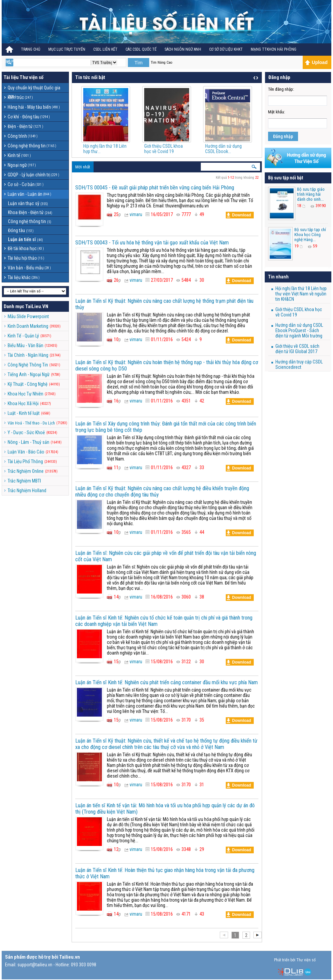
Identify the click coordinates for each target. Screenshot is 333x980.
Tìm (139, 63)
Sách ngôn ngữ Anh (183, 49)
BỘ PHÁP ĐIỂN (17, 62)
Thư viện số (31, 77)
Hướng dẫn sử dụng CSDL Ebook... (223, 149)
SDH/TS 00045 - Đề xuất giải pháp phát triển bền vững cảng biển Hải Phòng (155, 188)
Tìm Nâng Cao (162, 63)
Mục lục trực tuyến (67, 49)
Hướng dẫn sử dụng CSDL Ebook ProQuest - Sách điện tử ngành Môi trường (299, 330)
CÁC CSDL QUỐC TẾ (141, 49)
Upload (316, 62)
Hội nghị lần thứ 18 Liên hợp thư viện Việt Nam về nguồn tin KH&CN (301, 294)
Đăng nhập (283, 136)
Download (239, 215)
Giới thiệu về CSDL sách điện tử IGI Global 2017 (297, 349)
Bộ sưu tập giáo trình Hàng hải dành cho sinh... (311, 194)
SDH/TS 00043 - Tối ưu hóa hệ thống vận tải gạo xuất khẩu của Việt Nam (152, 243)
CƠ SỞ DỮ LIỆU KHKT (226, 49)
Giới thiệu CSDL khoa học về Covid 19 (164, 149)
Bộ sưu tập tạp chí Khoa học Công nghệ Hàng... (310, 235)
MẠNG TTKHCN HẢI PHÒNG (274, 49)
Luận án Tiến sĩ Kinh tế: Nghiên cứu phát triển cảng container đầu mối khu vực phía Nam (166, 682)
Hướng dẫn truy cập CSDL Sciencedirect (299, 364)
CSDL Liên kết (105, 49)
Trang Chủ (31, 49)
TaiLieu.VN (37, 306)
